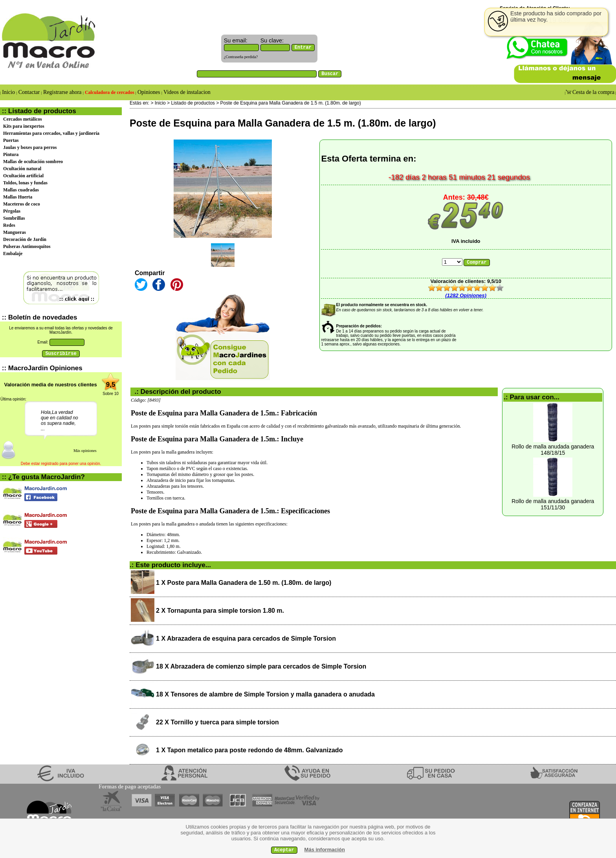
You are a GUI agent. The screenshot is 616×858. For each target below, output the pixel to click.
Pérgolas (12, 211)
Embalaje (13, 254)
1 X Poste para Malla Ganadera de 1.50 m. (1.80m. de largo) (244, 583)
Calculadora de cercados (110, 92)
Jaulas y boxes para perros (30, 147)
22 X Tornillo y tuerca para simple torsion (217, 722)
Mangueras (15, 232)
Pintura (11, 154)
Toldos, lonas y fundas (25, 183)
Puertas (11, 140)
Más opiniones (85, 451)
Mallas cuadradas (21, 190)
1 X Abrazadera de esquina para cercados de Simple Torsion (246, 638)
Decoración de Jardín (25, 239)
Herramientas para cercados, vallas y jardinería (51, 133)
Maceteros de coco (22, 204)
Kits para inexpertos (24, 126)
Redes (9, 225)
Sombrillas (14, 218)
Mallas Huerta (18, 197)
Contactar (29, 92)
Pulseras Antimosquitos (27, 246)
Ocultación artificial (23, 176)
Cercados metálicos (23, 119)
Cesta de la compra (593, 92)
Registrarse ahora (63, 92)
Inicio (9, 92)
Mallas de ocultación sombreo (33, 162)
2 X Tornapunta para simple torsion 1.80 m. (220, 611)
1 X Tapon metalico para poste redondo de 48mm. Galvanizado (249, 750)
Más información (325, 850)
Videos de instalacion (186, 92)
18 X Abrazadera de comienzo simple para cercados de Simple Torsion (261, 666)
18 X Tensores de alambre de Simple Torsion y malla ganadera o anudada (265, 694)
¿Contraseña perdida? (241, 57)
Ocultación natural (22, 169)
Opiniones (149, 92)
